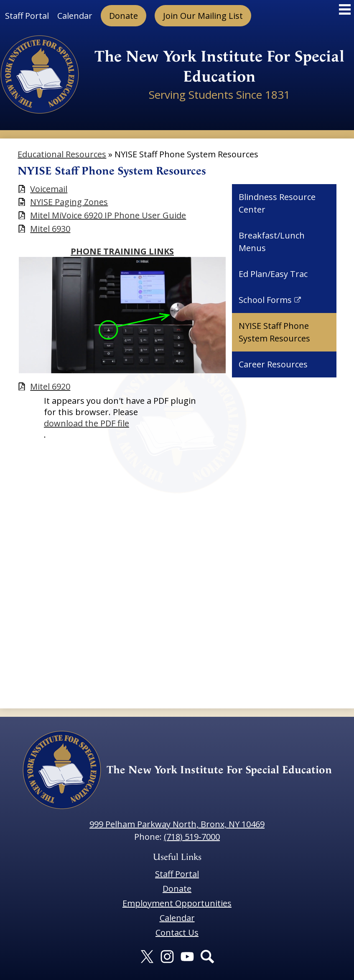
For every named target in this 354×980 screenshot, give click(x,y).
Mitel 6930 (50, 229)
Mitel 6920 (50, 386)
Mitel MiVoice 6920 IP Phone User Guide (108, 215)
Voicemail (49, 189)
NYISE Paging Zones (69, 202)
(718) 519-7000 (192, 837)
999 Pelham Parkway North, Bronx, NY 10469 (177, 824)
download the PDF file (87, 423)
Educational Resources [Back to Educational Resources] (62, 154)
